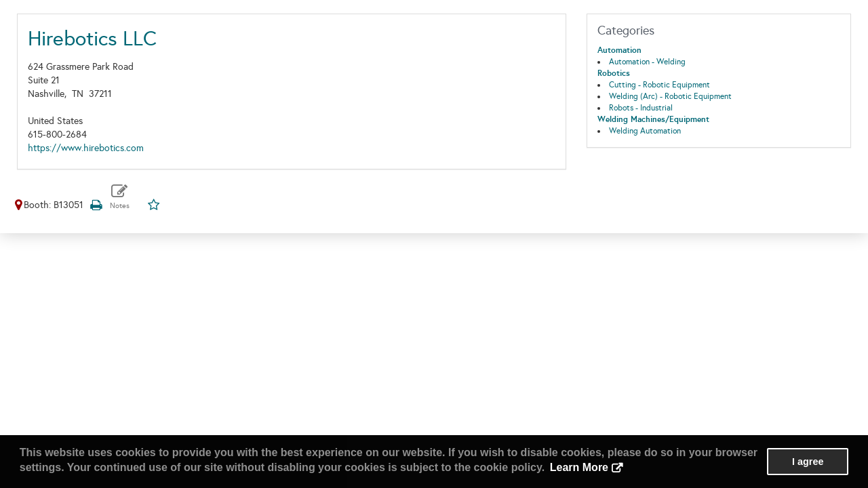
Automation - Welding (647, 62)
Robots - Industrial (641, 108)
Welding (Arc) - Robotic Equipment (670, 96)
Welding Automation (645, 131)
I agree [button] (808, 462)
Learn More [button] (579, 467)
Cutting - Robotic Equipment (659, 85)
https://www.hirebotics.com (86, 148)
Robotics (614, 73)
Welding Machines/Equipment (653, 119)
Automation (619, 50)
